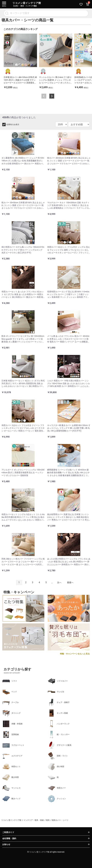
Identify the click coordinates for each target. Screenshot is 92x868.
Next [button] (52, 96)
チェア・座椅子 (59, 702)
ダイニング (11, 713)
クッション (57, 799)
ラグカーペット (13, 745)
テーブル (11, 702)
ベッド (10, 692)
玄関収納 (11, 734)
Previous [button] (44, 96)
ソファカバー (58, 681)
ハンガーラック (59, 724)
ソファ (10, 681)
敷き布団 (11, 777)
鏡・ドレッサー (59, 734)
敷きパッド (11, 799)
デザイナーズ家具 (60, 745)
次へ (59, 582)
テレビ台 (56, 692)
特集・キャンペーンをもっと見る (75, 654)
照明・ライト (58, 756)
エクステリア (12, 756)
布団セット (11, 767)
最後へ (70, 582)
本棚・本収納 (12, 724)
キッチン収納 (58, 713)
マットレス (11, 788)
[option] (20, 61)
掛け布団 (56, 767)
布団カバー (57, 788)
